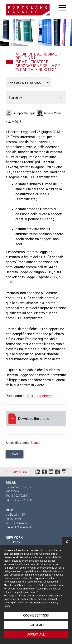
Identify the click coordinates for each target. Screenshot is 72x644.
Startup (36, 443)
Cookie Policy (38, 603)
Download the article (36, 419)
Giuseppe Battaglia (24, 113)
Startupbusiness (40, 396)
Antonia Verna (53, 113)
